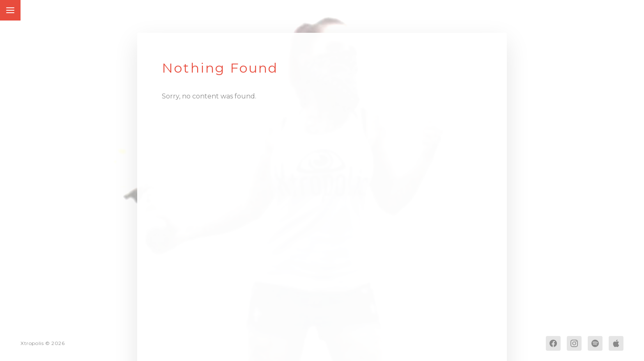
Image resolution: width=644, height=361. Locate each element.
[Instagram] (574, 343)
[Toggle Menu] (10, 10)
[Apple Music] (616, 343)
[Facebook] (553, 343)
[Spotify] (595, 343)
